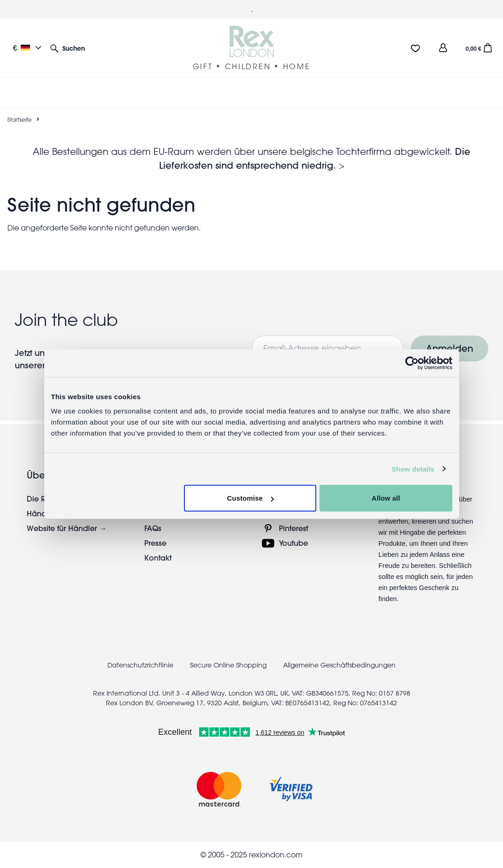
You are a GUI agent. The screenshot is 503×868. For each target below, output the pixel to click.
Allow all (386, 498)
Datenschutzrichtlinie (140, 665)
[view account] (443, 48)
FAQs (153, 528)
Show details (413, 469)
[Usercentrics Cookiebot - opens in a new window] (412, 363)
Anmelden (450, 348)
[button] (68, 48)
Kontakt (158, 558)
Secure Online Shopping (229, 665)
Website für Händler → (67, 528)
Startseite (20, 119)
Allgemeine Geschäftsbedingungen (339, 665)
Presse (155, 543)
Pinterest (293, 528)
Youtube (293, 543)
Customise (250, 498)
